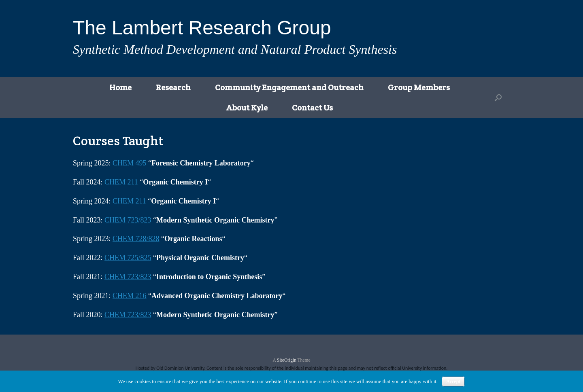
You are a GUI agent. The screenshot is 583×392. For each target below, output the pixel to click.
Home (120, 87)
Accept (453, 381)
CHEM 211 (121, 182)
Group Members (419, 87)
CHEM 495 (130, 163)
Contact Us (312, 108)
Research (173, 87)
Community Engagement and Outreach (289, 87)
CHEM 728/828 (136, 239)
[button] (498, 97)
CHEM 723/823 (128, 220)
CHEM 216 (130, 296)
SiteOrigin (287, 360)
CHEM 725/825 (128, 258)
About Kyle (247, 108)
